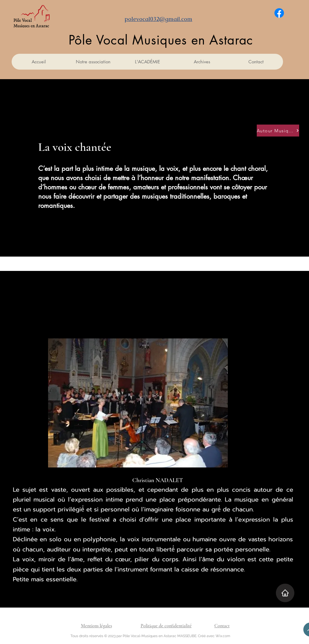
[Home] (285, 593)
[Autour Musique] (278, 131)
